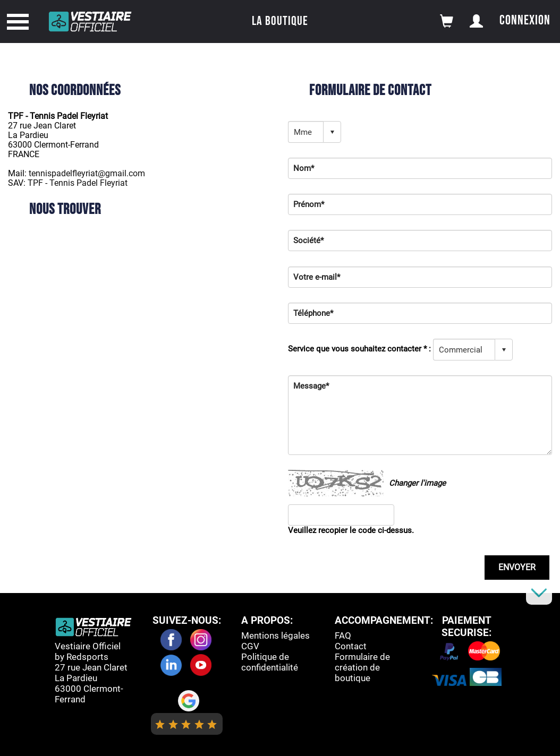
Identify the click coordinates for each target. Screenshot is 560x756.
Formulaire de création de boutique (362, 667)
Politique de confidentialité (270, 662)
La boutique (280, 21)
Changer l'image (417, 483)
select (332, 132)
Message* (311, 386)
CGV (250, 646)
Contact (351, 646)
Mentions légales (275, 635)
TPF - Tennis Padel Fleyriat (78, 183)
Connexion (525, 20)
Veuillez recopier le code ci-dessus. (351, 530)
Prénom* (309, 204)
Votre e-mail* (317, 277)
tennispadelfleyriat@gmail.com (87, 173)
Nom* (304, 168)
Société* (308, 240)
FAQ (343, 635)
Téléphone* (313, 313)
